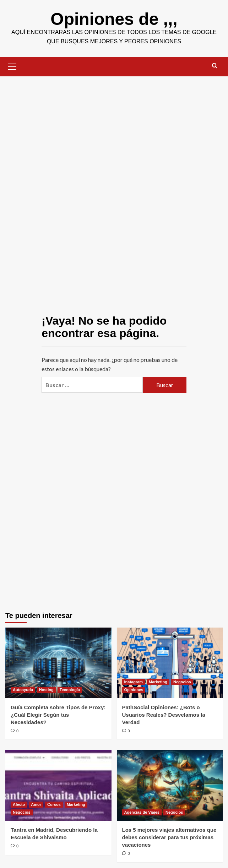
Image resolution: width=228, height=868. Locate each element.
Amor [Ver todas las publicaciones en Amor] (36, 804)
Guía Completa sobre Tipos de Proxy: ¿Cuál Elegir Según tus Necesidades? (58, 715)
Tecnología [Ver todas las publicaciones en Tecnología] (70, 690)
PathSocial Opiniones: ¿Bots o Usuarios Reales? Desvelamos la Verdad (164, 715)
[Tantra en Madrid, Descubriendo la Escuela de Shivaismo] (58, 785)
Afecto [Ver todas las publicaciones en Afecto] (19, 804)
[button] (12, 66)
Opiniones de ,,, (114, 19)
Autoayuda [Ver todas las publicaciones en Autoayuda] (23, 690)
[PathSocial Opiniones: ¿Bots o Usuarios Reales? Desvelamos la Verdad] (170, 663)
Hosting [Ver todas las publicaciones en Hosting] (46, 690)
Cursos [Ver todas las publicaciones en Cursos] (54, 804)
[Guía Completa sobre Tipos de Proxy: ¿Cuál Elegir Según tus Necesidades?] (58, 663)
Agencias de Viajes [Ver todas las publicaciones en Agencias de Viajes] (142, 812)
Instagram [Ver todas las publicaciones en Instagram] (134, 682)
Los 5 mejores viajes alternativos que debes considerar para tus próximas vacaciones (169, 837)
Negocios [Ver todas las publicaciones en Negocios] (182, 682)
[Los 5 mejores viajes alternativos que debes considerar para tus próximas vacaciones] (170, 785)
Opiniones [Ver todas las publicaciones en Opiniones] (134, 690)
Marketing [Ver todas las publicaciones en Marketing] (158, 682)
